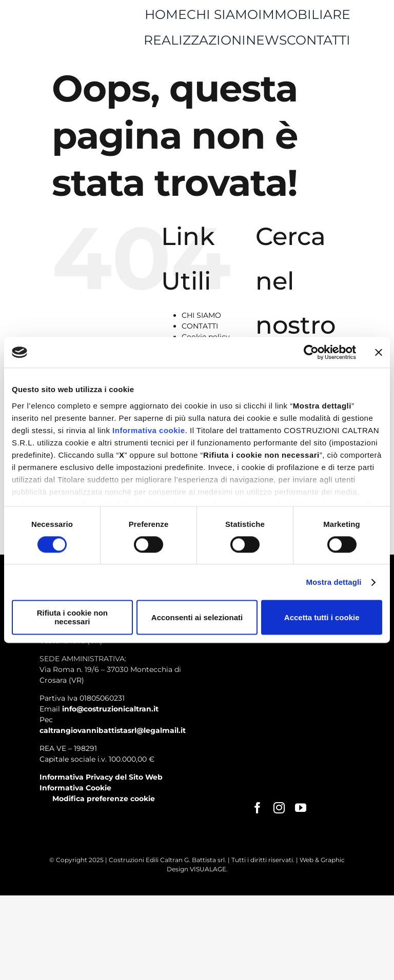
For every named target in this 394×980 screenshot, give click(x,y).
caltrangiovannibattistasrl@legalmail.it (113, 730)
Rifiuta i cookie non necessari (72, 618)
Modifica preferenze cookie (104, 799)
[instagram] (279, 808)
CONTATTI (200, 326)
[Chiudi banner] (379, 352)
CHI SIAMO (201, 315)
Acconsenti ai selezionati (197, 617)
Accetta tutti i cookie (322, 617)
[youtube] (301, 808)
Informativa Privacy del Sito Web (101, 777)
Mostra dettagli (333, 582)
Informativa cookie (149, 430)
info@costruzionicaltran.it (110, 709)
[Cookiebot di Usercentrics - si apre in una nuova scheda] (311, 352)
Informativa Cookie (75, 788)
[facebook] (258, 808)
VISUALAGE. (209, 869)
